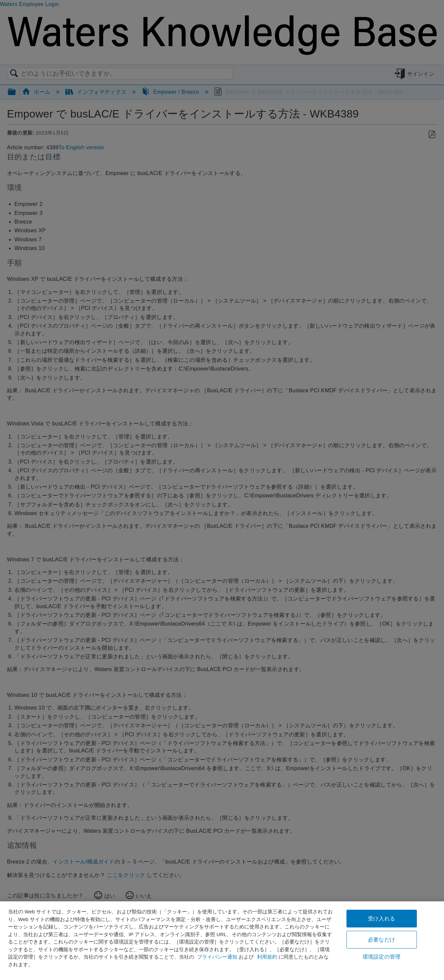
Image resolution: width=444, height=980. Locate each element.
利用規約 (267, 957)
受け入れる (382, 919)
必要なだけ (382, 940)
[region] (222, 941)
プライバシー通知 (217, 957)
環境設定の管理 (382, 957)
